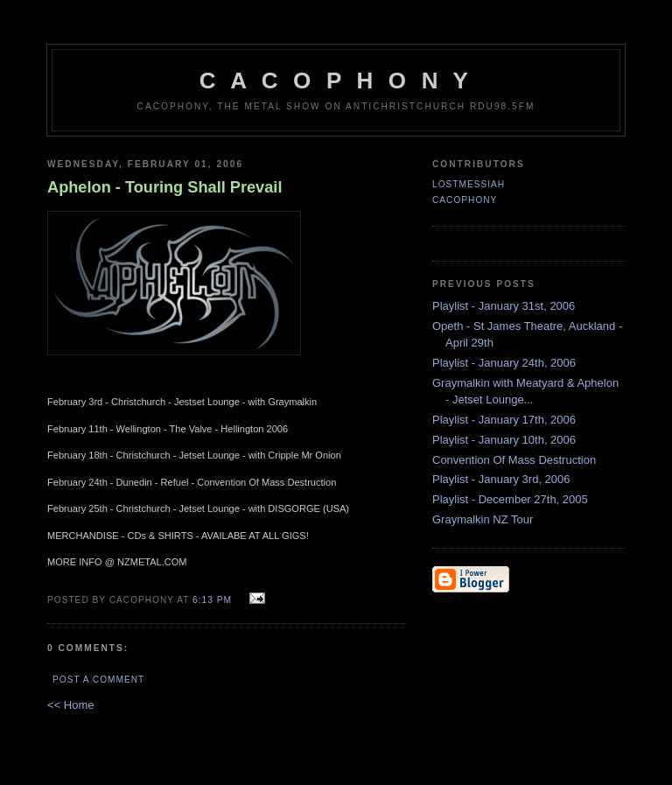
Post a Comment (98, 680)
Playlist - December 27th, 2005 (510, 499)
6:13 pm (212, 600)
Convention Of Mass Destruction (514, 460)
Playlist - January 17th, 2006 (504, 420)
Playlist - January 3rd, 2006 (501, 479)
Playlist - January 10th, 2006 (504, 440)
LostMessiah (469, 184)
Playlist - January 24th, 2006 (504, 363)
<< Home (70, 705)
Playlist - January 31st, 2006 (504, 306)
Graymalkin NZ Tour (483, 519)
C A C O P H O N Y (336, 81)
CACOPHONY (465, 200)
